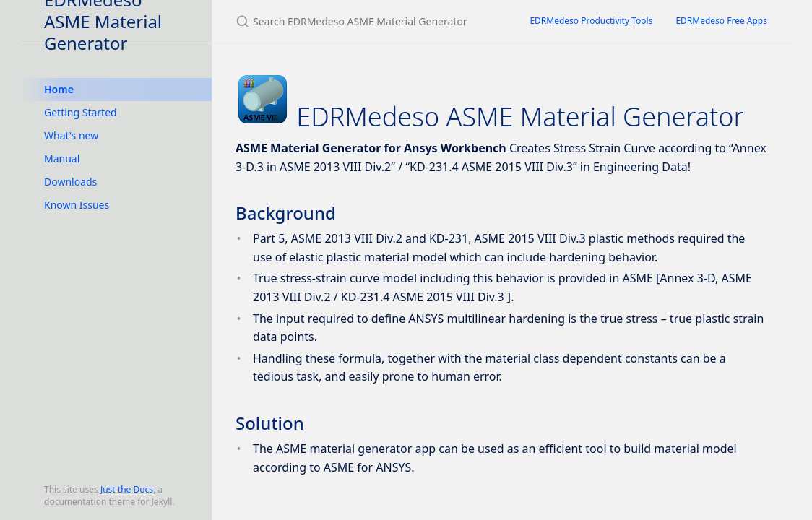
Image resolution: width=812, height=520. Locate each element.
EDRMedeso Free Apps (721, 21)
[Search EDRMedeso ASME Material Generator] (365, 21)
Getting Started (81, 112)
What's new (71, 135)
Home (59, 89)
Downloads (70, 182)
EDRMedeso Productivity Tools (591, 21)
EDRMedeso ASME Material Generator (103, 21)
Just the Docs (127, 489)
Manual (62, 159)
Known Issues (77, 205)
